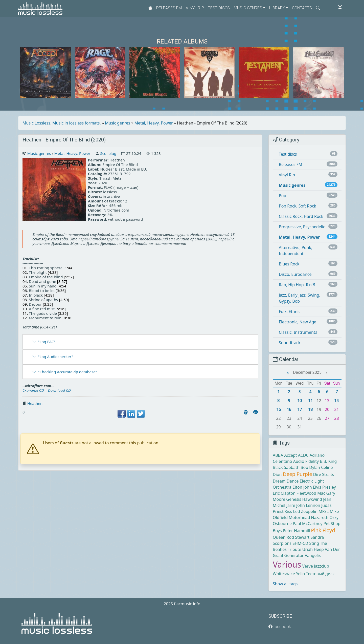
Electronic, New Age (298, 322)
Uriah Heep (313, 549)
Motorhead (299, 517)
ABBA (278, 455)
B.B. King (328, 461)
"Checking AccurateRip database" (67, 372)
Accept (290, 455)
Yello (300, 574)
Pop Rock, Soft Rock (297, 206)
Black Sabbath (286, 467)
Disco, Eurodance (295, 274)
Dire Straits (324, 474)
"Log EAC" (47, 342)
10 (300, 401)
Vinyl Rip (195, 8)
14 (336, 401)
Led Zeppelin (305, 511)
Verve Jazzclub (316, 566)
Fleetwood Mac (311, 493)
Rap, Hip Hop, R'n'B (297, 285)
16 (289, 410)
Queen (279, 537)
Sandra (317, 537)
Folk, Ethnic (290, 311)
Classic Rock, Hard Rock (301, 216)
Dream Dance (286, 481)
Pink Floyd (323, 530)
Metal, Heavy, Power (154, 123)
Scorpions (282, 543)
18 (310, 410)
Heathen (35, 403)
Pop (282, 196)
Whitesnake (284, 574)
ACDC (303, 455)
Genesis (294, 499)
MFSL (324, 511)
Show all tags (285, 584)
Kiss (288, 511)
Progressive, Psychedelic (302, 227)
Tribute (294, 549)
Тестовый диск (320, 574)
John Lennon (308, 505)
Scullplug (108, 153)
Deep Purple (298, 474)
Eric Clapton (284, 493)
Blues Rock (289, 264)
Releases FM (169, 8)
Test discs (219, 8)
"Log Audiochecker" (55, 357)
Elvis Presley (324, 487)
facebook (280, 627)
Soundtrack (290, 343)
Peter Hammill (296, 531)
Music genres (118, 123)
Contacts (302, 8)
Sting (314, 543)
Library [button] (277, 8)
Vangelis (313, 555)
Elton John (302, 487)
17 (300, 410)
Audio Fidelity (306, 461)
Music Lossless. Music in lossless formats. (62, 123)
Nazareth (320, 517)
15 (279, 410)
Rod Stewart (298, 537)
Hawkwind (312, 499)
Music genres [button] (248, 8)
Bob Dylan (310, 467)
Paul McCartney (308, 524)
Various (287, 564)
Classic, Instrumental (299, 332)
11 (310, 401)
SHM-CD (300, 543)
